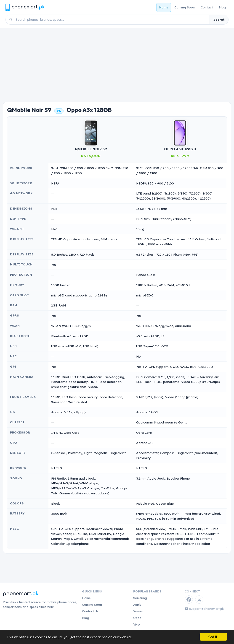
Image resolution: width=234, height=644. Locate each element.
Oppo (137, 618)
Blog (222, 7)
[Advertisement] (117, 62)
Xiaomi (138, 611)
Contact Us (90, 611)
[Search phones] (111, 20)
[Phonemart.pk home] (25, 7)
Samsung (140, 598)
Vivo (137, 624)
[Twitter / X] (199, 600)
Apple (137, 605)
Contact (207, 7)
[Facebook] (189, 600)
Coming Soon (185, 7)
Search (219, 20)
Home (164, 7)
